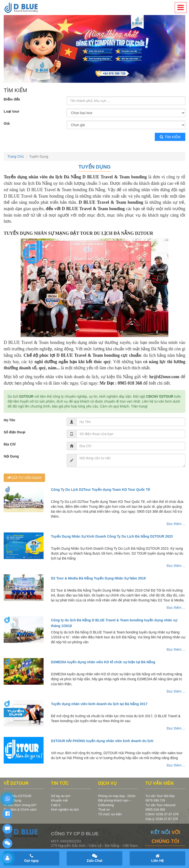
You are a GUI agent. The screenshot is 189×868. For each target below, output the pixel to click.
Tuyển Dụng (94, 167)
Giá (7, 123)
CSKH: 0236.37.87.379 (162, 814)
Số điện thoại (15, 432)
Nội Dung (11, 456)
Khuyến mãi (59, 800)
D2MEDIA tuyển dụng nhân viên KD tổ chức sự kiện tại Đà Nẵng (103, 662)
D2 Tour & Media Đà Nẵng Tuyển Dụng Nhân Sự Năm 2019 (98, 578)
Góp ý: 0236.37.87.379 (162, 819)
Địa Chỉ (10, 444)
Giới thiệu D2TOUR (17, 796)
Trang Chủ (16, 156)
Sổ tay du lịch (61, 796)
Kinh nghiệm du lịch (65, 809)
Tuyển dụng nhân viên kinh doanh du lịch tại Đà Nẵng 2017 (99, 704)
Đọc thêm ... (176, 524)
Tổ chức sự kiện (110, 814)
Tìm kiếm (170, 137)
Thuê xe (104, 809)
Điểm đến (12, 99)
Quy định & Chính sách (20, 809)
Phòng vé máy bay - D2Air (117, 796)
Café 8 (56, 805)
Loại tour (12, 111)
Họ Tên (9, 420)
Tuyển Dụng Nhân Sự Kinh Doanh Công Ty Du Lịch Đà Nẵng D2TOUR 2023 (112, 536)
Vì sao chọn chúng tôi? (20, 805)
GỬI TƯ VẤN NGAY (24, 478)
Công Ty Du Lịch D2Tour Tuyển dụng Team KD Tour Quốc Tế (100, 490)
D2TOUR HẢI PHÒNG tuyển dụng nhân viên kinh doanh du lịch (102, 741)
